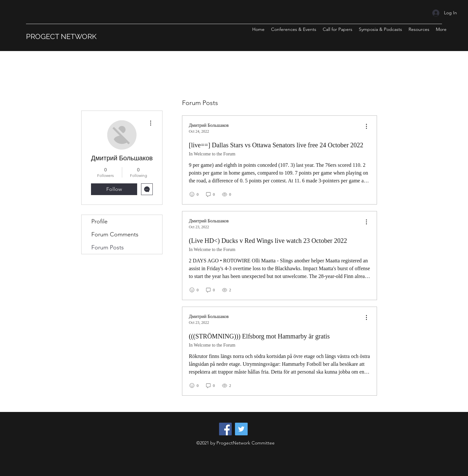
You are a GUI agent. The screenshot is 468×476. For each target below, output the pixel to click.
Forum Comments (115, 234)
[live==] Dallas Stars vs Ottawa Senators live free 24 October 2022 (276, 145)
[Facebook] (225, 429)
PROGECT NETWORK (61, 36)
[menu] (366, 127)
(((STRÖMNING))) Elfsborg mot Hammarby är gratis (259, 336)
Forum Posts (108, 247)
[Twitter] (241, 429)
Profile (99, 221)
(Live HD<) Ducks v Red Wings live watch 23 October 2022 (268, 241)
